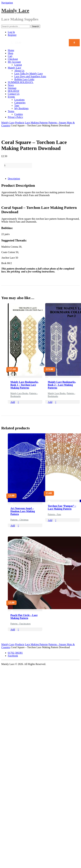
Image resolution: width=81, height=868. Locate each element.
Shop (10, 53)
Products (20, 123)
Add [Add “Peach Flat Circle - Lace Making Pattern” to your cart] (13, 630)
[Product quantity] (18, 165)
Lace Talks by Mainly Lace (29, 74)
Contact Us (14, 94)
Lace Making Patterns (36, 123)
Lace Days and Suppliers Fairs (30, 76)
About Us (19, 71)
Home (11, 50)
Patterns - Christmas (19, 520)
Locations (19, 100)
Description (14, 179)
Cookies (19, 114)
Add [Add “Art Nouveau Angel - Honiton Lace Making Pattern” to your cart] (13, 526)
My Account (14, 62)
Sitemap (12, 88)
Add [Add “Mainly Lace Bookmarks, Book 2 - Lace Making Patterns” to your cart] (50, 402)
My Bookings (21, 108)
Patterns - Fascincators (20, 624)
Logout (18, 65)
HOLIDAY (14, 91)
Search (35, 26)
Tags (17, 105)
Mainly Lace (15, 10)
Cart (10, 56)
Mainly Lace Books (19, 393)
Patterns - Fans (54, 514)
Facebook (13, 656)
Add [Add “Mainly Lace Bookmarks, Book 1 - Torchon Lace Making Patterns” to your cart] (13, 402)
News (11, 85)
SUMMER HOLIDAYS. (21, 82)
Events (11, 97)
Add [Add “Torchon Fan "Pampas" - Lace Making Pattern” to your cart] (50, 520)
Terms (11, 111)
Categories (20, 103)
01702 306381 (15, 653)
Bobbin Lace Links (24, 79)
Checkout (13, 59)
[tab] (44, 179)
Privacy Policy (15, 117)
